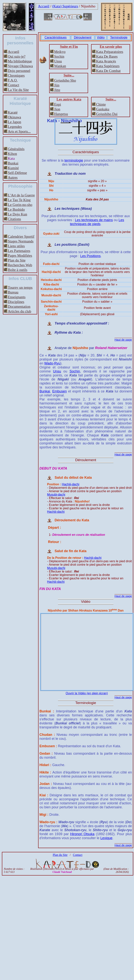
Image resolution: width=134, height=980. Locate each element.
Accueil (44, 6)
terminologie (74, 160)
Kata (11, 158)
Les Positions (90, 256)
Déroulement (83, 37)
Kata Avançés (106, 61)
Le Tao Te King (19, 200)
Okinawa (14, 117)
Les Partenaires (19, 251)
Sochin (59, 56)
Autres (13, 177)
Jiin (57, 85)
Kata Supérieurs (108, 66)
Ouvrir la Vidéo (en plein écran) (87, 693)
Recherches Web (20, 265)
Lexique (106, 838)
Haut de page (123, 340)
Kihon (12, 154)
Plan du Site (17, 260)
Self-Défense (17, 173)
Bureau (13, 292)
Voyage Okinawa (20, 66)
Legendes (15, 127)
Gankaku (103, 109)
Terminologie (119, 37)
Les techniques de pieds (97, 222)
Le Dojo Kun (17, 214)
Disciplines (16, 302)
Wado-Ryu (52, 363)
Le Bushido (16, 209)
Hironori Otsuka (82, 834)
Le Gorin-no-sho (20, 205)
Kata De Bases (107, 56)
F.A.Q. (13, 80)
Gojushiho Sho (65, 80)
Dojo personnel (19, 71)
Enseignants (17, 297)
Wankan (60, 66)
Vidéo (101, 37)
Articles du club (20, 311)
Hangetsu (61, 114)
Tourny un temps (20, 287)
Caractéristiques (56, 37)
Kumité (13, 168)
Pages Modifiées (20, 256)
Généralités (16, 149)
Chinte (101, 104)
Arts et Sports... (19, 131)
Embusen (59, 391)
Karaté (13, 112)
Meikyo (60, 52)
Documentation (19, 307)
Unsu (58, 61)
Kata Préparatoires (110, 52)
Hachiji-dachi (71, 484)
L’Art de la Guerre (21, 195)
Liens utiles (16, 246)
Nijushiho (88, 6)
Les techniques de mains (94, 220)
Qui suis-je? (17, 56)
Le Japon (14, 122)
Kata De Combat (108, 71)
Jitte (57, 90)
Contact (14, 85)
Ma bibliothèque (20, 61)
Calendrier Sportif (21, 236)
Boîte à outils (18, 270)
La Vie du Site (18, 90)
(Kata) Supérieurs (65, 6)
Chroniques (16, 75)
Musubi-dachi (56, 495)
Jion (57, 109)
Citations (14, 219)
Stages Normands (21, 241)
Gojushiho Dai (107, 114)
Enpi (58, 104)
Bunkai (13, 163)
